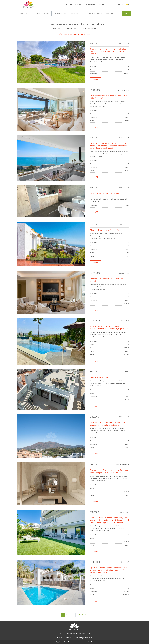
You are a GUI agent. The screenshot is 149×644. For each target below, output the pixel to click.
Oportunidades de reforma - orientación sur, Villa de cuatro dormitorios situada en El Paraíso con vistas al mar (108, 570)
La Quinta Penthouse (99, 377)
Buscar (126, 13)
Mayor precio (86, 34)
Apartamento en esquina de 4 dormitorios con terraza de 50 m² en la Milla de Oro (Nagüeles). (108, 52)
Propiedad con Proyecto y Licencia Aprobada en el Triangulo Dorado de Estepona (109, 471)
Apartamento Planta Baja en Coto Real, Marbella (107, 280)
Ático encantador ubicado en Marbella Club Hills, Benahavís (108, 97)
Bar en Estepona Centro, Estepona (105, 193)
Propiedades (76, 5)
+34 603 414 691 (66, 638)
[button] (128, 5)
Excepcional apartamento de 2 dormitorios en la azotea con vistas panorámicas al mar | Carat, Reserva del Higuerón (109, 146)
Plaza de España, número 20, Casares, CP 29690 (75, 634)
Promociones (105, 5)
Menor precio (75, 34)
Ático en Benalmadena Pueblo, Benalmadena (109, 230)
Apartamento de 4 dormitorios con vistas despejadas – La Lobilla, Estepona (107, 424)
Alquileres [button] (89, 5)
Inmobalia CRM (89, 642)
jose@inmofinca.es (86, 638)
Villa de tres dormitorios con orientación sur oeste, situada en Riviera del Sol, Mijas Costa (109, 328)
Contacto (118, 5)
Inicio (64, 5)
